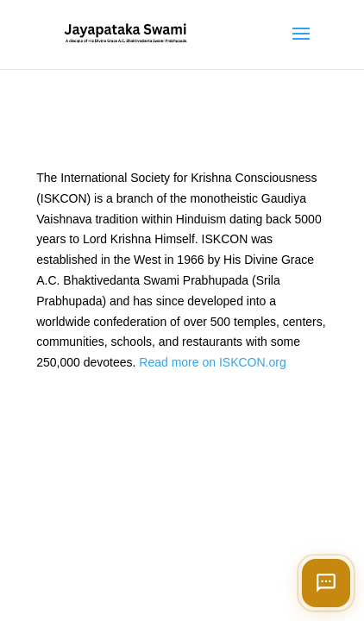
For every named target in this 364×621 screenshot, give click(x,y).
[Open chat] (326, 583)
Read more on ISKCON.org (212, 362)
